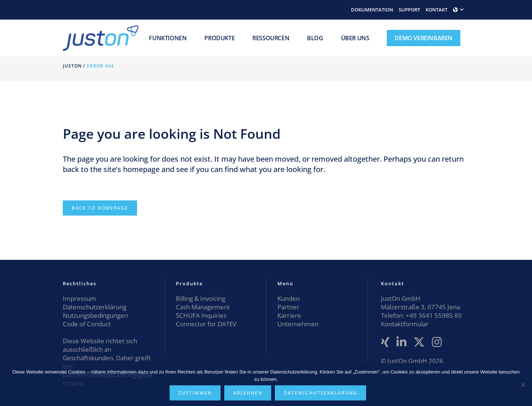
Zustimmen (195, 393)
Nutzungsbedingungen (95, 315)
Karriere (289, 315)
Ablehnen (248, 393)
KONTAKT (436, 10)
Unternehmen (298, 324)
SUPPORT (409, 10)
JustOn (72, 66)
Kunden (289, 298)
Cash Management (203, 307)
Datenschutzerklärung (95, 307)
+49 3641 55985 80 (433, 315)
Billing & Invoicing (201, 298)
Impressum (79, 298)
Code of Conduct (87, 324)
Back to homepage (100, 208)
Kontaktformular (405, 324)
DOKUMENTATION (372, 10)
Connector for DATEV (206, 324)
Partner (288, 307)
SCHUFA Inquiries (201, 315)
